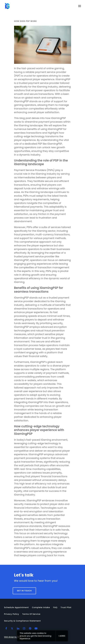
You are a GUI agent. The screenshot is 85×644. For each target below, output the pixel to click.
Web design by (13, 637)
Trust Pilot (66, 607)
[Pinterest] (30, 628)
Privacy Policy (12, 614)
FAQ (55, 607)
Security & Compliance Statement (22, 621)
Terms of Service (31, 614)
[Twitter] (12, 628)
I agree (62, 636)
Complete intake (41, 607)
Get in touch (24, 596)
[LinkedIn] (18, 628)
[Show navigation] (79, 6)
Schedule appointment (16, 607)
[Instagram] (24, 628)
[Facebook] (6, 628)
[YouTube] (36, 628)
